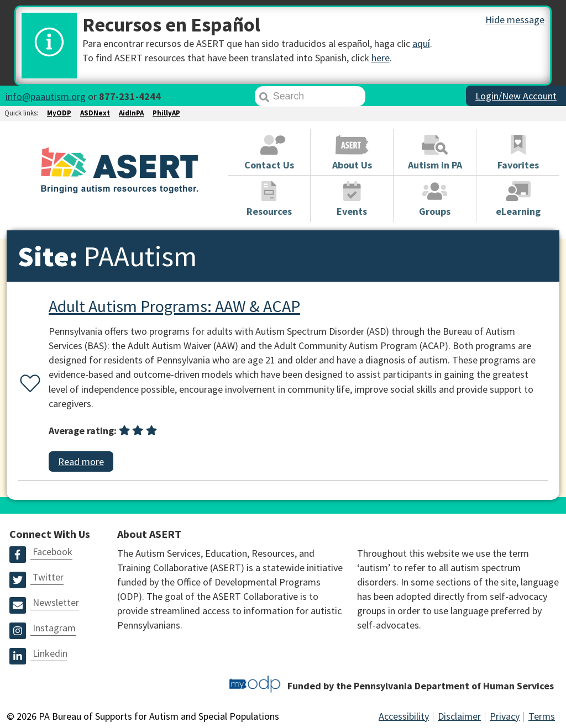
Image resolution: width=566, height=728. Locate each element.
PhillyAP (166, 113)
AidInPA (131, 113)
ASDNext (95, 113)
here (381, 58)
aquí (421, 43)
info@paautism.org (46, 96)
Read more (81, 461)
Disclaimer (459, 716)
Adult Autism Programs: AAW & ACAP (174, 306)
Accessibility (404, 716)
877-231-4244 (130, 96)
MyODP (59, 113)
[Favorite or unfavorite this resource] (28, 384)
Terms (542, 716)
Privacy (505, 716)
